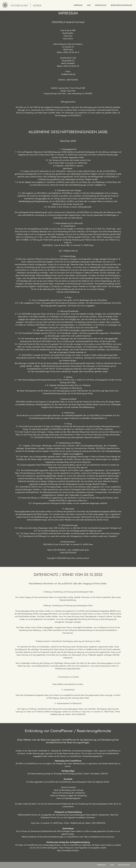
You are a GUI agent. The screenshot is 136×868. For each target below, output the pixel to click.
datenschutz (124, 865)
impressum (101, 865)
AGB (112, 865)
